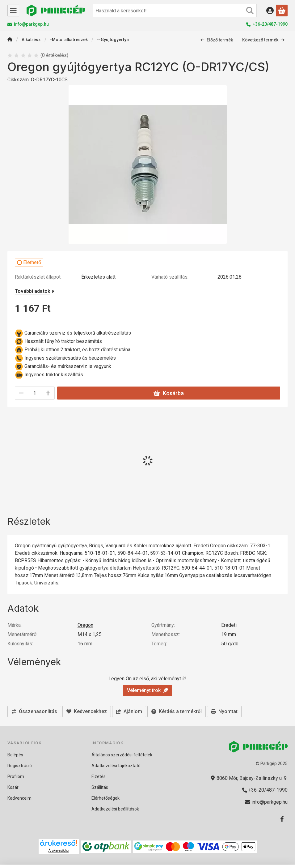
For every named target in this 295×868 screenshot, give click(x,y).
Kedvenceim (19, 798)
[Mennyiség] (35, 393)
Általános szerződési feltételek (122, 755)
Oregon (85, 625)
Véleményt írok (147, 690)
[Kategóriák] (13, 11)
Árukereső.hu (59, 850)
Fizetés (99, 776)
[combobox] (175, 11)
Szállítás (100, 787)
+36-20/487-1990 (270, 24)
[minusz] (21, 393)
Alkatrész (31, 40)
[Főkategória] (10, 40)
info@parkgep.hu (31, 24)
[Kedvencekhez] (87, 712)
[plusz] (48, 393)
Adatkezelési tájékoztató (116, 766)
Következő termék (263, 40)
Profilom (16, 776)
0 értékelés (55, 55)
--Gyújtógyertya (113, 40)
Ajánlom (129, 711)
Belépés (15, 755)
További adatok (35, 291)
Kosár (13, 787)
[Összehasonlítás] (34, 712)
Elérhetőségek (105, 798)
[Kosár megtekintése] (282, 11)
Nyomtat (224, 711)
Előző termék (217, 40)
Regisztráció (20, 766)
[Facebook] (282, 819)
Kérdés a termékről (177, 711)
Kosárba (169, 393)
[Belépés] (270, 11)
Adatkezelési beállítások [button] (115, 809)
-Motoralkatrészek (69, 40)
